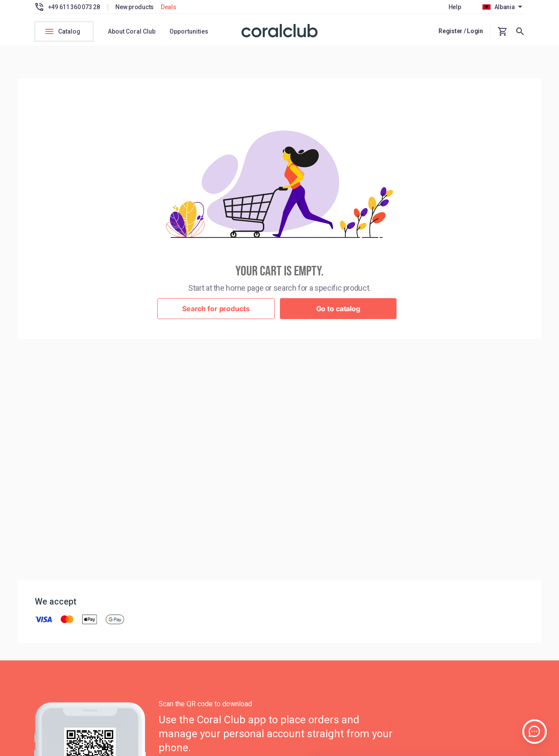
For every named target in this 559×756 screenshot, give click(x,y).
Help (455, 7)
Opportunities (189, 31)
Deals (169, 7)
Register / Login (461, 31)
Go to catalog (338, 311)
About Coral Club (132, 31)
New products (135, 7)
